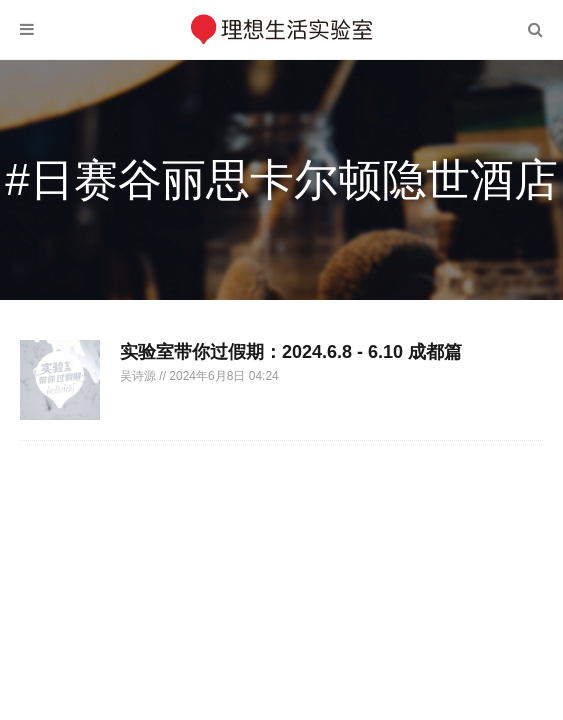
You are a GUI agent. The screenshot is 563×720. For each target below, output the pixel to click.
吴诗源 (139, 376)
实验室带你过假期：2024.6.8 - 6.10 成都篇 (291, 352)
